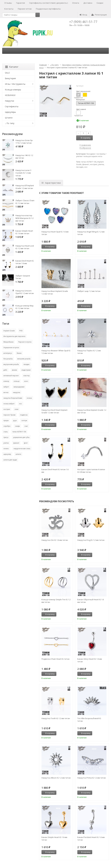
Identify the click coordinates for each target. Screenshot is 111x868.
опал (16, 409)
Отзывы (8, 3)
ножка (29, 398)
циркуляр (7, 454)
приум (6, 420)
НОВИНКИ (10, 95)
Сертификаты (12, 106)
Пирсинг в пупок (25, 342)
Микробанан (9, 342)
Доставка (88, 3)
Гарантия (21, 3)
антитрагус (8, 353)
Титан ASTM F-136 (86, 103)
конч (26, 381)
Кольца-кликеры (13, 90)
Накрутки (9, 101)
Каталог (12, 67)
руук (15, 420)
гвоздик (80, 167)
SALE (7, 73)
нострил (94, 164)
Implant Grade (9, 331)
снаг (26, 426)
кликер (6, 381)
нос (86, 167)
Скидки (100, 3)
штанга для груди (10, 460)
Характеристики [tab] (51, 183)
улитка (101, 164)
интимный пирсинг (11, 376)
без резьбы (8, 359)
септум (24, 420)
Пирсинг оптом (25, 9)
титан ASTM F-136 (89, 162)
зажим (14, 370)
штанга (18, 454)
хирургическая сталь (22, 448)
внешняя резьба (24, 359)
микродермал (19, 387)
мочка (6, 392)
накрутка (17, 392)
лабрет (6, 387)
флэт (26, 443)
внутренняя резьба (11, 364)
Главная (43, 65)
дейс (5, 370)
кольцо (17, 381)
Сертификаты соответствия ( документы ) (48, 3)
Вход (83, 15)
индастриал (26, 370)
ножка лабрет (9, 404)
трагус (6, 437)
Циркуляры (10, 112)
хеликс (6, 448)
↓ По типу (54, 65)
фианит (86, 164)
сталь (6, 432)
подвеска (24, 415)
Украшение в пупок (11, 347)
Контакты (9, 9)
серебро (7, 426)
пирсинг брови (9, 415)
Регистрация (99, 15)
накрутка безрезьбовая (13, 398)
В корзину (84, 138)
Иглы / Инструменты (15, 84)
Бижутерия (10, 78)
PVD (21, 331)
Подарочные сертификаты (48, 9)
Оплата (76, 3)
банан (19, 353)
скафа (17, 426)
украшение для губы (21, 437)
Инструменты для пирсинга (14, 336)
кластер (27, 376)
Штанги (9, 118)
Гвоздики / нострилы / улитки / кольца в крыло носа (91, 155)
